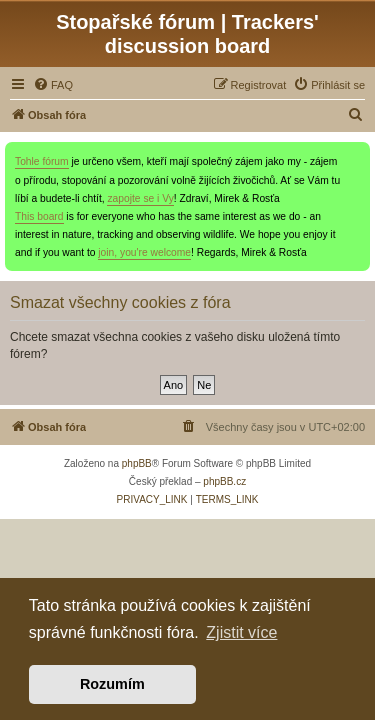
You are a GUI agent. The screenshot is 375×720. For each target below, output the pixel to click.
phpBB (137, 463)
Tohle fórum (42, 161)
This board (39, 216)
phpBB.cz (224, 481)
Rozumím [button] (112, 684)
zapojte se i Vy (140, 198)
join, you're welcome (144, 252)
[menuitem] (53, 85)
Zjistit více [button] (241, 632)
